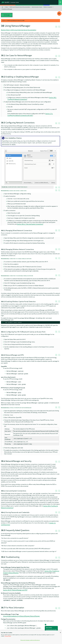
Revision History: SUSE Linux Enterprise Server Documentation (19, 30)
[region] (31, 637)
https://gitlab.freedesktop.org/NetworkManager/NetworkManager (21, 616)
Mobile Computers (48, 7)
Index (7, 7)
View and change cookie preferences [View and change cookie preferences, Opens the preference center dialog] (30, 640)
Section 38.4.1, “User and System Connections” (30, 224)
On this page (7, 15)
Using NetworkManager (7, 9)
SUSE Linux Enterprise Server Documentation (20, 7)
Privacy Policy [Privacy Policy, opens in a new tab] (8, 636)
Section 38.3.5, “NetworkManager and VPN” (15, 590)
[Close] (60, 633)
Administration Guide (37, 7)
